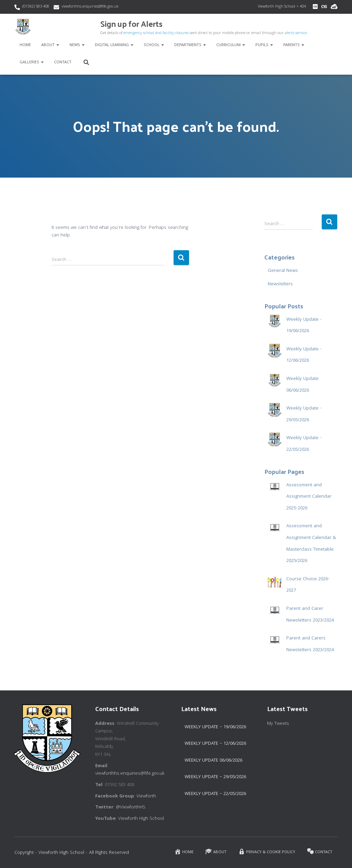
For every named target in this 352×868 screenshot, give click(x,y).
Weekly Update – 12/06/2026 (215, 744)
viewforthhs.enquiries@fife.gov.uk (90, 7)
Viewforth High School (141, 819)
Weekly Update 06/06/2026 (213, 761)
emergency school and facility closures (156, 33)
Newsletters (280, 284)
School (154, 45)
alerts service (296, 33)
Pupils (264, 45)
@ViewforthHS (131, 807)
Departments (190, 45)
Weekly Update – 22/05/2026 (215, 794)
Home (25, 45)
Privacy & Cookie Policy (267, 852)
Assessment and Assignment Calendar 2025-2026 (309, 497)
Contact (63, 62)
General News (283, 271)
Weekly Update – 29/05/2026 (215, 777)
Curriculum (231, 45)
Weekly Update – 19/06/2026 (215, 727)
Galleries (32, 62)
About (50, 45)
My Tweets (278, 724)
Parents (294, 45)
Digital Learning (114, 45)
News (77, 45)
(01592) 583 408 (36, 7)
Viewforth (146, 796)
